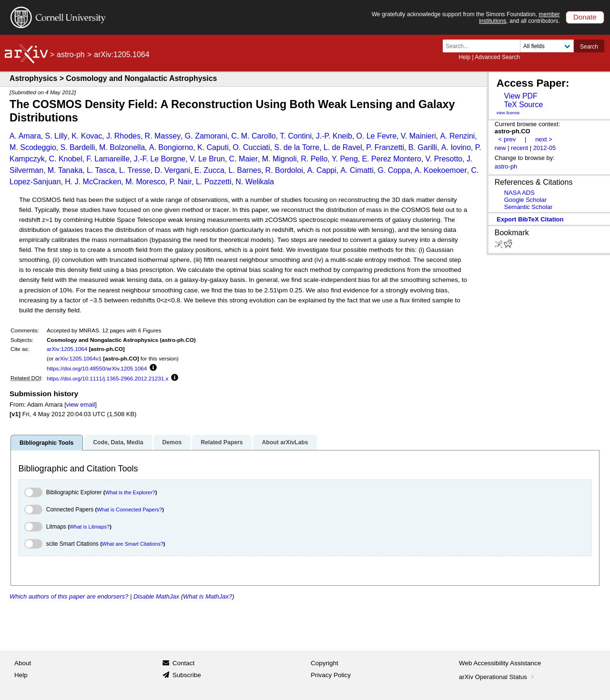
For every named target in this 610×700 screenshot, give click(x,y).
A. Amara (25, 136)
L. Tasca (101, 170)
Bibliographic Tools (46, 443)
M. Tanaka (65, 170)
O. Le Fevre (376, 136)
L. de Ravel (343, 147)
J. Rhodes (123, 136)
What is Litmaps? (90, 527)
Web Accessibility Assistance (500, 663)
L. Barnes (244, 170)
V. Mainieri (418, 136)
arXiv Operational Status (497, 677)
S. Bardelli (77, 147)
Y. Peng (345, 159)
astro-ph (71, 55)
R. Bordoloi (284, 170)
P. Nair (180, 182)
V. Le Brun (207, 159)
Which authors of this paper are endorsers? (69, 596)
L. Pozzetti (214, 182)
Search (589, 47)
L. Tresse (135, 170)
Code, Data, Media (118, 442)
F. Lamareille (108, 159)
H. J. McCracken (93, 182)
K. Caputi (213, 147)
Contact (184, 663)
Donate (585, 17)
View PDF (520, 96)
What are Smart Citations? (133, 544)
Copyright (325, 663)
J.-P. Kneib (334, 136)
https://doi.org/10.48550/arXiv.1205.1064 (97, 368)
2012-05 (545, 148)
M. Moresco (145, 182)
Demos (172, 442)
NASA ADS (519, 193)
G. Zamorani (206, 136)
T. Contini (296, 136)
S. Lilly (56, 136)
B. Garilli (423, 147)
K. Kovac (87, 136)
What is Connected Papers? (129, 510)
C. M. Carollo (253, 136)
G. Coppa (394, 170)
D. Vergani (172, 170)
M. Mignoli (280, 159)
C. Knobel (65, 159)
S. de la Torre (297, 147)
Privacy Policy (331, 675)
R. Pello (314, 159)
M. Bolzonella (122, 147)
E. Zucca (209, 170)
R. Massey (163, 136)
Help (464, 57)
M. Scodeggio (33, 147)
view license (508, 113)
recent (519, 148)
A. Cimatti (357, 170)
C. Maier (244, 159)
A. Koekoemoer (441, 170)
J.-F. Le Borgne (160, 159)
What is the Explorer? (130, 492)
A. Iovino (456, 147)
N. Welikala (255, 182)
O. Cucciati (251, 147)
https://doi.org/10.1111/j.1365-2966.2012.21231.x (107, 378)
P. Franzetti (385, 147)
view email (81, 405)
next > (544, 139)
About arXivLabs (285, 442)
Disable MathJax (156, 596)
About (23, 663)
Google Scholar (525, 200)
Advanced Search (497, 57)
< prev (507, 139)
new (500, 148)
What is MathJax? (208, 596)
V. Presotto (444, 159)
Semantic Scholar (529, 207)
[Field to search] (547, 46)
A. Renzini (457, 136)
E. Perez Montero (391, 159)
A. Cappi (321, 170)
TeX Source (523, 105)
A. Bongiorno (171, 147)
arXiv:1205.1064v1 (78, 358)
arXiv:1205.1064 (67, 349)
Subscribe (187, 675)
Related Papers (222, 442)
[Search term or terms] (484, 46)
